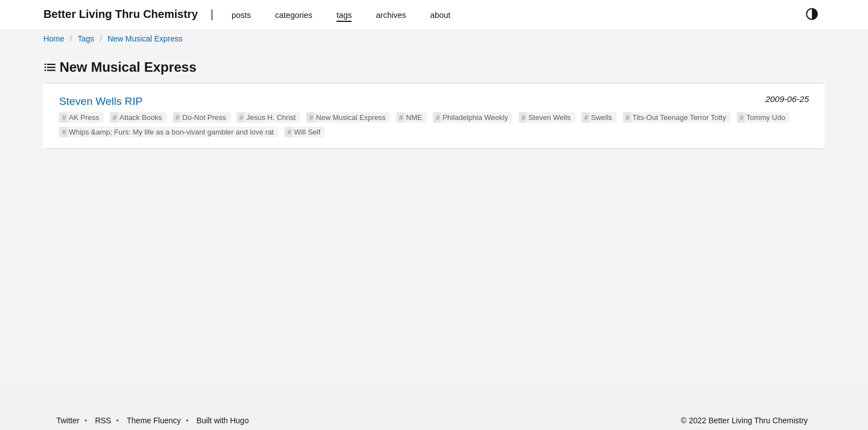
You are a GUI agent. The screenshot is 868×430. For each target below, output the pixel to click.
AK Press (84, 117)
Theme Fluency (155, 420)
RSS (103, 420)
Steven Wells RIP (101, 101)
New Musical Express (145, 39)
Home (54, 39)
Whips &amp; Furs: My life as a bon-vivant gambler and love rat (172, 132)
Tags (86, 39)
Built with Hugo (222, 420)
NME (414, 117)
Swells (602, 117)
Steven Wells (550, 117)
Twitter (68, 420)
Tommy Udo (766, 117)
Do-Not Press (204, 117)
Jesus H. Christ (271, 117)
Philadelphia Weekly (475, 117)
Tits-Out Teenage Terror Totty (679, 117)
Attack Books (141, 117)
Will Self (307, 132)
